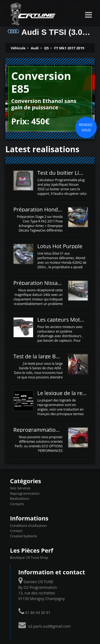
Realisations (20, 498)
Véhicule (18, 48)
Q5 (46, 48)
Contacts (17, 504)
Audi (35, 48)
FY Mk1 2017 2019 (69, 48)
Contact (16, 531)
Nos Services (20, 488)
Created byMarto (24, 536)
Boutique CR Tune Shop (29, 557)
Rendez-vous (86, 127)
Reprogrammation (25, 493)
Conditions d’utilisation (29, 526)
